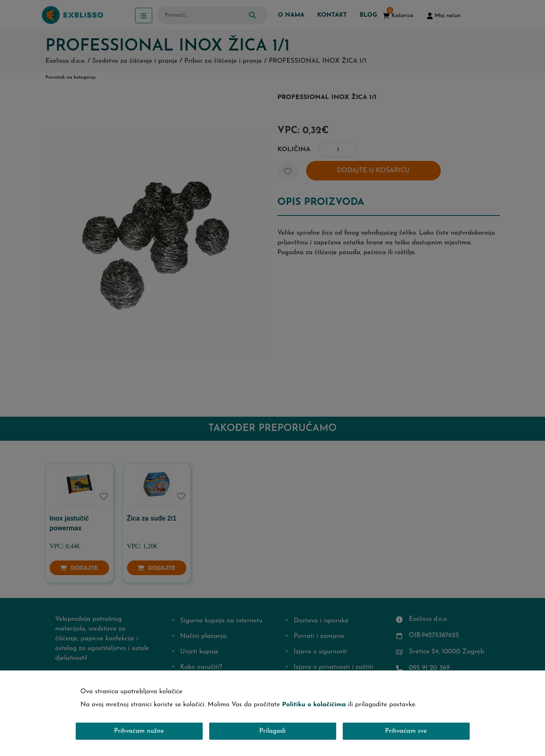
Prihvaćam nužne (139, 731)
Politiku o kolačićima (314, 705)
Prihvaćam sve (406, 731)
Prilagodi (272, 731)
